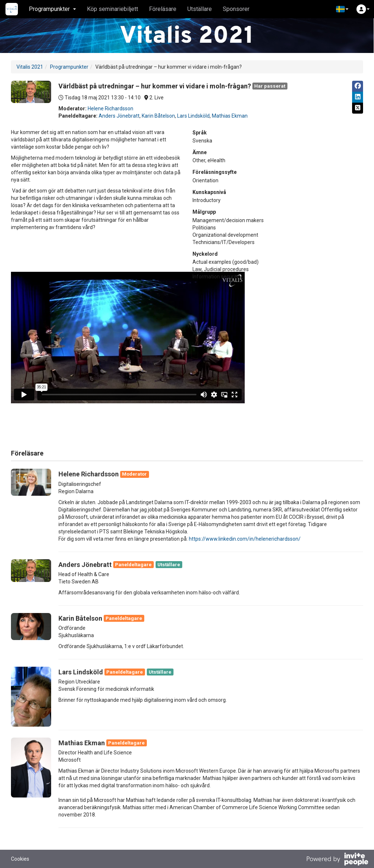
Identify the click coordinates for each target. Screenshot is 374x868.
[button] (342, 9)
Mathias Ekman (230, 116)
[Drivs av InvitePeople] (337, 860)
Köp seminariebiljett (112, 9)
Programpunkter (69, 67)
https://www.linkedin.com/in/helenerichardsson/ (245, 539)
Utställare (200, 9)
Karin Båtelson (158, 116)
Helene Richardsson (110, 108)
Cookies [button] (20, 859)
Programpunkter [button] (52, 9)
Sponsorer (236, 9)
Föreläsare (163, 9)
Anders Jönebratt (119, 116)
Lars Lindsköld (193, 116)
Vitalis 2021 (30, 67)
